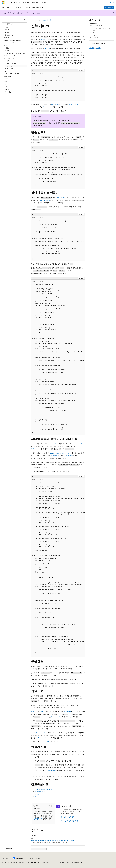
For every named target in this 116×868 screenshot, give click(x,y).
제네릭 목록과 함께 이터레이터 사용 (100, 28)
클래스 (33, 712)
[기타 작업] (83, 20)
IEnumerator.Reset (42, 733)
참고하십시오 (94, 38)
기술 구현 (93, 33)
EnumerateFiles (51, 770)
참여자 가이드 (38, 819)
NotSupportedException (43, 738)
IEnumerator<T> (48, 107)
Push (45, 446)
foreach (47, 48)
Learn (33, 20)
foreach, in (38, 794)
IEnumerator (35, 107)
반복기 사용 (93, 35)
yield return (44, 39)
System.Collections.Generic (43, 789)
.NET (37, 20)
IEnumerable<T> (74, 104)
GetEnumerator (45, 200)
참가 (28, 863)
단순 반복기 (93, 23)
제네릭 (37, 797)
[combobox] (14, 24)
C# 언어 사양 (45, 742)
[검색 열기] (107, 2)
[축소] (25, 20)
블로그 (21, 863)
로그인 (112, 2)
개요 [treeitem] (8, 61)
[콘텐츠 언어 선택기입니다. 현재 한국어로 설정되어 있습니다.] (6, 858)
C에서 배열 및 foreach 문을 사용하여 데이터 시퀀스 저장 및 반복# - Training (53, 840)
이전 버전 (14, 863)
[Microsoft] (3, 2)
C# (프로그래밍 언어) (46, 20)
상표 (68, 863)
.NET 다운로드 (109, 7)
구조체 (41, 712)
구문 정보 (93, 31)
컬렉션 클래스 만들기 (96, 26)
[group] (58, 238)
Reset (78, 735)
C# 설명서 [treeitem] (6, 27)
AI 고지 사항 (6, 863)
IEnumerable (55, 104)
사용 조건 (62, 863)
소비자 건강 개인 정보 (49, 863)
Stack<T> (55, 444)
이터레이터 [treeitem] (10, 66)
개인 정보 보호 (35, 863)
